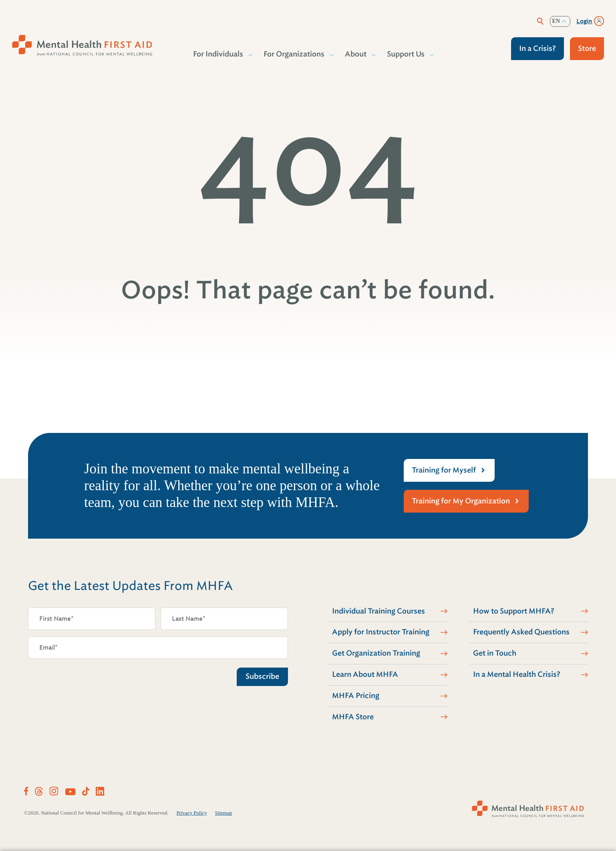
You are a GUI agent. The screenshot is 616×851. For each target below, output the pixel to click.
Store (587, 48)
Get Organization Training (376, 653)
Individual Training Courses (378, 611)
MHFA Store (353, 717)
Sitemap (224, 813)
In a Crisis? (537, 48)
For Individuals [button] (218, 54)
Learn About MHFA (365, 674)
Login (584, 21)
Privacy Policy (192, 813)
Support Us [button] (406, 54)
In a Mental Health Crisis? (517, 674)
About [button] (356, 54)
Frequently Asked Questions (521, 632)
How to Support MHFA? (514, 611)
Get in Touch (495, 653)
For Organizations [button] (294, 54)
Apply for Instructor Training (381, 632)
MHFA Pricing (356, 696)
